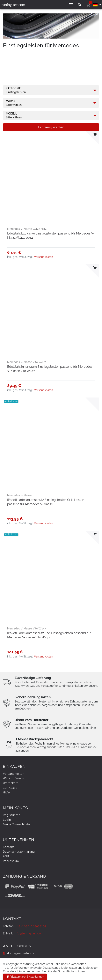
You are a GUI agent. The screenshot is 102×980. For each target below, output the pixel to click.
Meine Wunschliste (17, 824)
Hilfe (6, 792)
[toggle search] (80, 5)
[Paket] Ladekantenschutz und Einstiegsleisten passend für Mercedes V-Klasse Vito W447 (49, 635)
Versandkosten (44, 257)
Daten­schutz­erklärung (19, 852)
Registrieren (12, 815)
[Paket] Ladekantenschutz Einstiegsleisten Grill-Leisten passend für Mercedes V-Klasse (46, 502)
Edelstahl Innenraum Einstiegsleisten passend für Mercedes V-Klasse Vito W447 (50, 369)
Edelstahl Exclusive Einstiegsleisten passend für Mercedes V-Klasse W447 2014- (51, 236)
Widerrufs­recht (14, 778)
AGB (6, 856)
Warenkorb (11, 783)
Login (7, 820)
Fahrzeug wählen (51, 127)
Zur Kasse (10, 788)
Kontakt (8, 847)
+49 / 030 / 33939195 (31, 926)
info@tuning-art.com (29, 933)
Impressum (11, 861)
